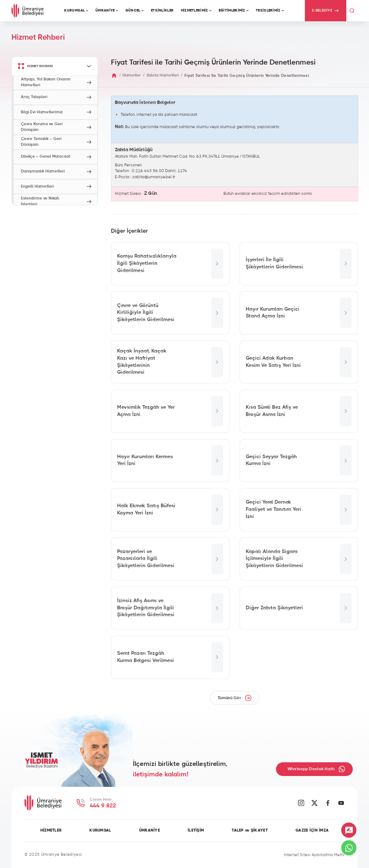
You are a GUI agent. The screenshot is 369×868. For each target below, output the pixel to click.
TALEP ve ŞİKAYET (250, 830)
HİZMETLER (51, 830)
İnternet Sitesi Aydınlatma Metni (314, 855)
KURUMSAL (100, 830)
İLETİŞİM (196, 830)
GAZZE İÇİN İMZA (312, 830)
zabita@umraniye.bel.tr (154, 177)
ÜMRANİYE (150, 830)
